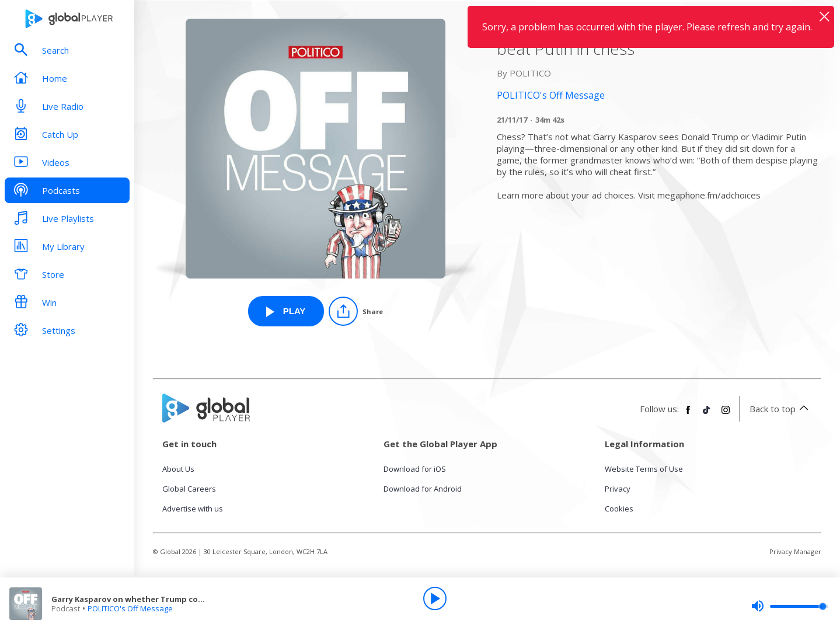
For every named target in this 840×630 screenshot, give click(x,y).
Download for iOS (415, 469)
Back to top (781, 409)
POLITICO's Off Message (130, 608)
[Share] (356, 311)
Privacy (618, 489)
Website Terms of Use (644, 469)
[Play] (435, 598)
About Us (178, 469)
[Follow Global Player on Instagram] (726, 415)
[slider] (790, 606)
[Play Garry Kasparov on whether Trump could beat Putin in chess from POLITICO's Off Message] (286, 311)
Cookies (619, 509)
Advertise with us (193, 509)
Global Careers (189, 489)
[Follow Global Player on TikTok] (707, 415)
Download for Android (423, 489)
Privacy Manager (795, 551)
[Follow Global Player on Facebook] (688, 415)
